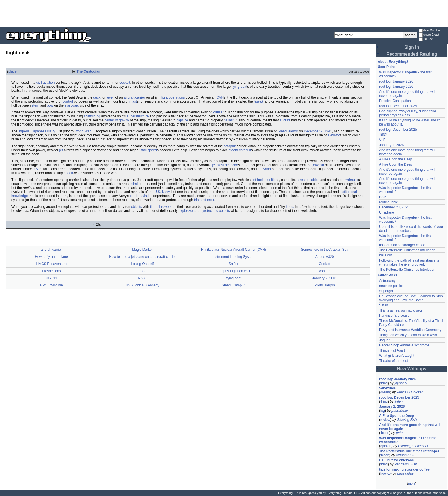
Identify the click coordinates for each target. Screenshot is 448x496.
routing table (389, 202)
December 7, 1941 (318, 131)
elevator (334, 135)
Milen (398, 401)
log (383, 411)
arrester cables (308, 180)
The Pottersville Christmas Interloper (407, 250)
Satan (384, 305)
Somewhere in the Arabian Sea (324, 250)
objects (137, 207)
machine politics (391, 286)
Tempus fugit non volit (233, 271)
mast (133, 101)
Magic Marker (142, 250)
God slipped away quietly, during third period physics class (408, 113)
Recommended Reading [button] (412, 54)
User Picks (386, 67)
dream (385, 392)
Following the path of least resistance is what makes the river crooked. (409, 262)
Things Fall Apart (392, 350)
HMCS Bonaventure (52, 264)
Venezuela (387, 388)
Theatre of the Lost (394, 361)
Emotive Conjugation (395, 101)
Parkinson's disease (394, 316)
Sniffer (233, 264)
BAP (383, 197)
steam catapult (240, 150)
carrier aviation (141, 196)
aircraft (285, 120)
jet (61, 150)
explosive (186, 211)
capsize (182, 120)
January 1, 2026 (391, 145)
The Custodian (88, 71)
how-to (385, 473)
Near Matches (430, 31)
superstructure (138, 116)
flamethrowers (161, 207)
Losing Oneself (143, 264)
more (412, 483)
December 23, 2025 (394, 207)
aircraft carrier (135, 97)
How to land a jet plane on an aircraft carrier (142, 257)
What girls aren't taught (397, 356)
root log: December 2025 (398, 106)
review (385, 420)
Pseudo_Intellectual (413, 446)
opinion (386, 446)
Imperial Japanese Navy (37, 131)
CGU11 (51, 278)
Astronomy (387, 281)
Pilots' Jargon (325, 285)
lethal (134, 184)
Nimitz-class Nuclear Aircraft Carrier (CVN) (234, 250)
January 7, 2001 (325, 278)
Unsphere (387, 212)
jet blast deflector (225, 165)
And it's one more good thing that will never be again (410, 427)
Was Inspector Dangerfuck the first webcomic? (407, 440)
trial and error (204, 200)
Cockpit (325, 264)
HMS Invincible (51, 285)
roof (142, 271)
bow (50, 105)
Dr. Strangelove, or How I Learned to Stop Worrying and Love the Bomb (411, 298)
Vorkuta (325, 271)
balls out (386, 255)
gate (399, 433)
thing (384, 383)
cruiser (218, 112)
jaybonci (401, 383)
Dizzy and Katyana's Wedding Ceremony (410, 330)
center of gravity (117, 120)
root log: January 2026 (396, 81)
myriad (266, 169)
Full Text (426, 39)
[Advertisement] (224, 13)
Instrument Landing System (233, 257)
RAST (143, 278)
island (258, 101)
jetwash (318, 165)
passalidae (400, 411)
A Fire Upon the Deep (396, 159)
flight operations (173, 97)
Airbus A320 (325, 257)
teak (70, 173)
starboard (72, 105)
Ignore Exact (429, 35)
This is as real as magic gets (401, 310)
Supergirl (386, 291)
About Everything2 (393, 62)
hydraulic (351, 180)
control (68, 101)
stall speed (149, 150)
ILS (35, 169)
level (110, 97)
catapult (230, 146)
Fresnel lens (51, 271)
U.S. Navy (162, 192)
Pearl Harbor (288, 131)
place (12, 71)
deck (97, 97)
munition (271, 180)
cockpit (125, 83)
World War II (84, 131)
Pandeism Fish (406, 464)
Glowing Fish (407, 420)
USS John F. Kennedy (142, 285)
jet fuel (258, 180)
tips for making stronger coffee (402, 245)
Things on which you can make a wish (408, 335)
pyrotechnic (209, 211)
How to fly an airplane (51, 257)
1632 (383, 135)
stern (36, 105)
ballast (229, 120)
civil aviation (46, 83)
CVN (220, 97)
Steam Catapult (234, 285)
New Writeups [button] (412, 369)
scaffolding (92, 116)
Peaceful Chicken (410, 392)
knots (290, 207)
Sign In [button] (412, 47)
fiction (385, 433)
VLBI (383, 140)
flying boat (239, 87)
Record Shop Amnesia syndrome (404, 345)
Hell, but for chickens (396, 460)
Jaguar (384, 340)
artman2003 (405, 455)
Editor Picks (388, 275)
